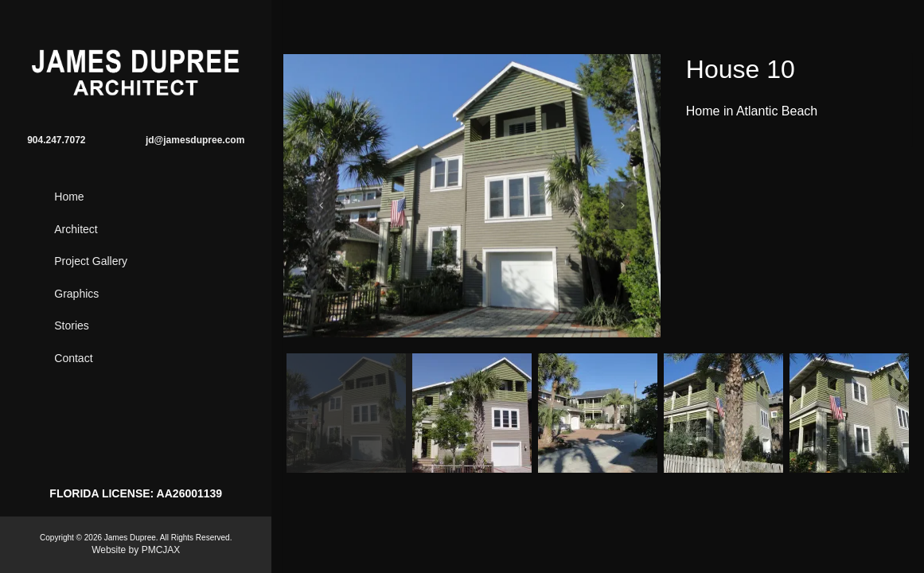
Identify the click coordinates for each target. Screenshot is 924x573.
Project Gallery (91, 261)
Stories (72, 325)
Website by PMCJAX (136, 550)
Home (69, 197)
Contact (73, 358)
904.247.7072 (56, 140)
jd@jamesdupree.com (195, 140)
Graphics (76, 294)
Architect (76, 229)
